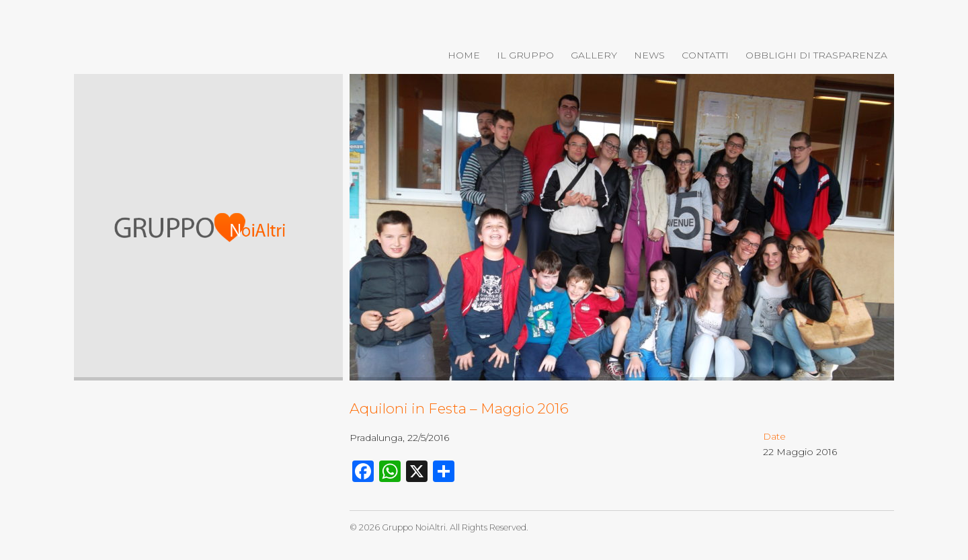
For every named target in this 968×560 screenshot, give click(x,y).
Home (464, 55)
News (649, 55)
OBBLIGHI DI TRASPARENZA (816, 55)
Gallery (594, 55)
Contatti (705, 55)
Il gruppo (525, 55)
